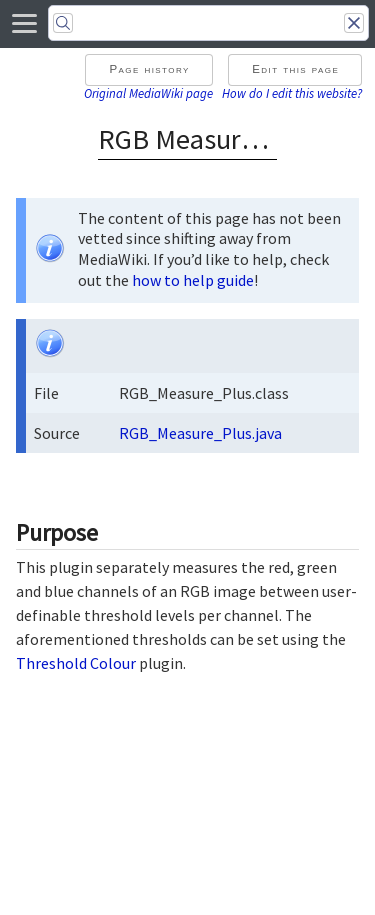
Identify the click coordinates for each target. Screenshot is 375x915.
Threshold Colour (76, 663)
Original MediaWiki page (148, 93)
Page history (149, 69)
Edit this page (295, 69)
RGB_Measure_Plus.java (200, 433)
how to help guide (193, 280)
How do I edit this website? (292, 93)
